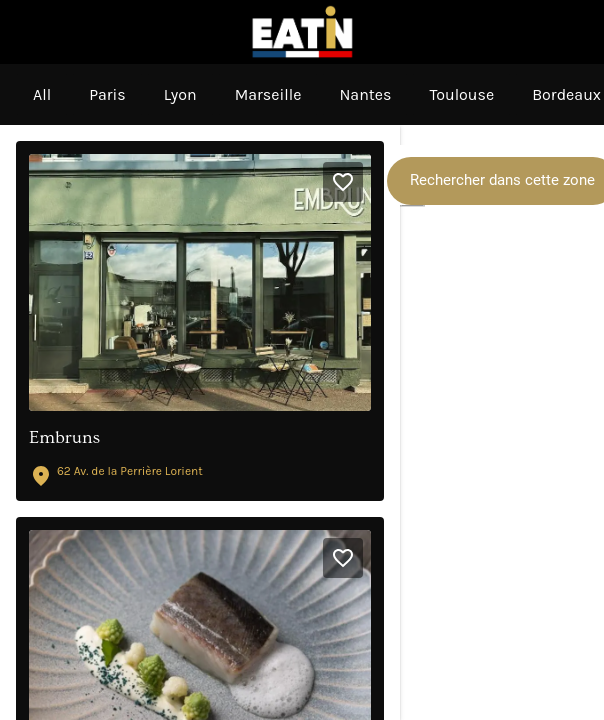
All (42, 94)
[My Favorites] (572, 32)
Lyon (180, 94)
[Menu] (32, 32)
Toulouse (461, 94)
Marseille (268, 94)
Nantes (365, 94)
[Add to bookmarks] (343, 182)
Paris (107, 94)
